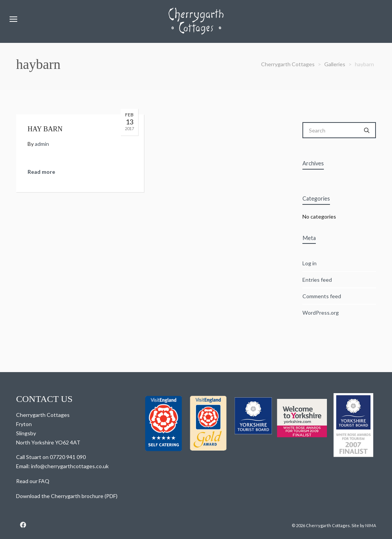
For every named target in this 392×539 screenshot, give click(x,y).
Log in (310, 263)
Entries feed (317, 280)
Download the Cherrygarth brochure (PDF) (67, 496)
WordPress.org (321, 313)
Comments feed (322, 296)
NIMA (371, 525)
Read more (41, 172)
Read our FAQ (33, 481)
